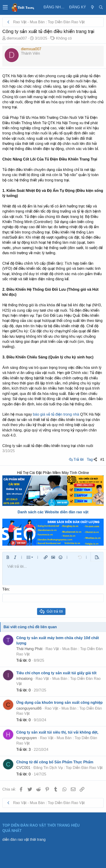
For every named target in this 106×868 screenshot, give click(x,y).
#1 (102, 459)
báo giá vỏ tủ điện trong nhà (56, 414)
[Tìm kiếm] (101, 7)
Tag (90, 459)
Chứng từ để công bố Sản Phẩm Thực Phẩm (55, 762)
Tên (6, 589)
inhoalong (24, 679)
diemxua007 (17, 38)
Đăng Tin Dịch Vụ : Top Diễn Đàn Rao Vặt (68, 768)
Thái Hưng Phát (29, 649)
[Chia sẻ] (95, 460)
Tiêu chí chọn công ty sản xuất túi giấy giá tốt (56, 673)
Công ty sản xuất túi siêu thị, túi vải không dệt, (57, 732)
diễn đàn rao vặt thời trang (24, 840)
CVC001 (23, 768)
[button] (5, 7)
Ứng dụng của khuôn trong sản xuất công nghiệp (60, 703)
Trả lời (79, 459)
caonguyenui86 (29, 708)
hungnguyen (27, 738)
